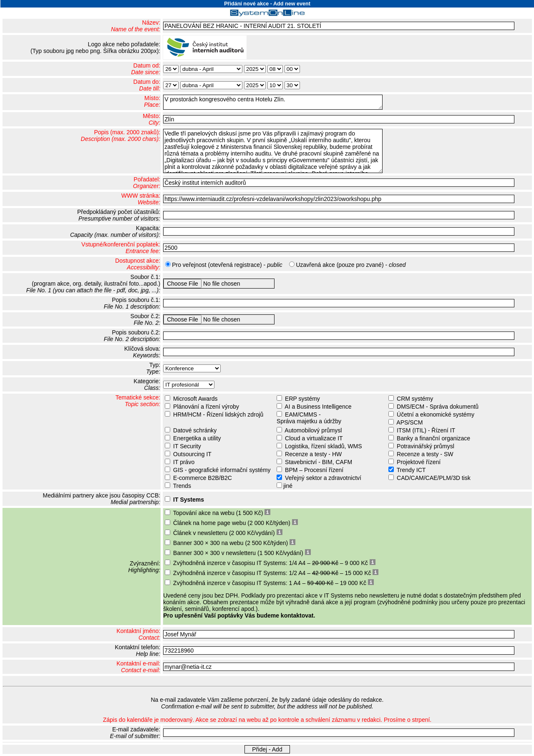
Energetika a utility (197, 438)
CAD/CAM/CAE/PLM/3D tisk (434, 478)
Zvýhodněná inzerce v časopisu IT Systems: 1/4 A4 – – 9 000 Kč (271, 563)
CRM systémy (415, 399)
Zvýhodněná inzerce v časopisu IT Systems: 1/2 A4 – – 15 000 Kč (272, 573)
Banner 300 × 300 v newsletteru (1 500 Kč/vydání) (238, 553)
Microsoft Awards (195, 399)
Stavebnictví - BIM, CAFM (319, 462)
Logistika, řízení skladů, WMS (323, 446)
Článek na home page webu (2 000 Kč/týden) (232, 523)
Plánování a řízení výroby (206, 407)
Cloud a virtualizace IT (314, 438)
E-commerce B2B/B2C (203, 478)
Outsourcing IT (192, 454)
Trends (182, 486)
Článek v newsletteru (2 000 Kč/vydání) (224, 533)
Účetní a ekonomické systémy (436, 414)
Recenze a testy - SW (425, 454)
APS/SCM (409, 422)
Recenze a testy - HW (313, 454)
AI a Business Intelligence (318, 407)
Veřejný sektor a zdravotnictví (323, 478)
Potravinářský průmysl (426, 446)
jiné (288, 486)
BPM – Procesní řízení (314, 470)
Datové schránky (195, 430)
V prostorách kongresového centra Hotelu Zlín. (273, 102)
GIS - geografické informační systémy (222, 470)
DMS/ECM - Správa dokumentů (438, 407)
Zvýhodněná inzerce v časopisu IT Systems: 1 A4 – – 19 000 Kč (270, 583)
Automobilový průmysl (313, 430)
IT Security (187, 446)
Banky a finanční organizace (433, 438)
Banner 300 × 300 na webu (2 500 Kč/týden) (230, 543)
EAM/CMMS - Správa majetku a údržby (308, 418)
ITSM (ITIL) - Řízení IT (426, 430)
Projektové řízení (419, 462)
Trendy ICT (411, 470)
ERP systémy (302, 399)
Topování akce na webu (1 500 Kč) (218, 513)
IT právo (184, 462)
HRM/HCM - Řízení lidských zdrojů (218, 414)
